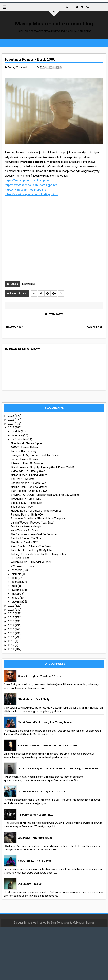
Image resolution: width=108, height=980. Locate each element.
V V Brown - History (22, 566)
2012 (12, 645)
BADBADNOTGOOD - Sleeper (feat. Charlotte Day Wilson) (45, 495)
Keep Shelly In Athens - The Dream (32, 546)
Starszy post (94, 327)
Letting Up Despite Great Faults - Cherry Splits (38, 554)
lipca (15, 578)
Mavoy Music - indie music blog (54, 24)
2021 (12, 610)
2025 (12, 420)
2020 (12, 614)
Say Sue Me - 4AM (22, 507)
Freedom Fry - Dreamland (26, 499)
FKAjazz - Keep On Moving (27, 463)
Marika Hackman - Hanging (27, 527)
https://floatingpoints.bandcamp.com (28, 180)
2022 (12, 606)
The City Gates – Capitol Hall (36, 815)
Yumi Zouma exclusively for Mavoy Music (45, 722)
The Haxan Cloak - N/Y (24, 542)
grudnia (16, 431)
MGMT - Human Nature (24, 447)
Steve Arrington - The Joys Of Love (40, 676)
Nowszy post (14, 327)
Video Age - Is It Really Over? (28, 471)
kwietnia (17, 590)
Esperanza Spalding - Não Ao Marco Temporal (38, 518)
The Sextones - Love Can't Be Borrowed (34, 534)
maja (15, 586)
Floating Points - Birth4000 (27, 515)
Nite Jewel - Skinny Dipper (27, 443)
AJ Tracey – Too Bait (31, 884)
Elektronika (29, 284)
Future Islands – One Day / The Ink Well (42, 792)
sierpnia (17, 574)
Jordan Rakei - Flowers (25, 459)
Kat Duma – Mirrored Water (35, 838)
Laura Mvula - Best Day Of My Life (31, 550)
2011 (12, 649)
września (17, 570)
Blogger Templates (25, 923)
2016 (12, 629)
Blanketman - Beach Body (34, 699)
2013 (12, 641)
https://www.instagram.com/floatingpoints (31, 194)
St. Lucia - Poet (20, 558)
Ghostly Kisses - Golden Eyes (29, 483)
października (19, 439)
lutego (16, 598)
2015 (12, 633)
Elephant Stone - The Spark (27, 538)
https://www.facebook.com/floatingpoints (31, 185)
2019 (12, 617)
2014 (12, 637)
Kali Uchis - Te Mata (23, 479)
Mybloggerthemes (83, 923)
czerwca (17, 582)
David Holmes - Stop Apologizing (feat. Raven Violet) (42, 467)
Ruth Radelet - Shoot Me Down (29, 491)
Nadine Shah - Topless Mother (29, 487)
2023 (12, 428)
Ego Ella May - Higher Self (26, 503)
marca (15, 594)
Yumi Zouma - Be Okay (24, 530)
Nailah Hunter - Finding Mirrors (29, 475)
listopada (17, 435)
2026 (12, 416)
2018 (12, 621)
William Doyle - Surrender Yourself (31, 562)
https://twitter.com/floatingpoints (25, 190)
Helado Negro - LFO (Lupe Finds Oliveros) (36, 511)
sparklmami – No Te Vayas (35, 861)
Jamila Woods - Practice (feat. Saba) (33, 523)
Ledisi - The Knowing (23, 451)
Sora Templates (60, 923)
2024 (12, 424)
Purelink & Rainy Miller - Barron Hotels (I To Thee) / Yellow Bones (58, 768)
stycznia (17, 602)
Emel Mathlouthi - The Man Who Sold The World (48, 745)
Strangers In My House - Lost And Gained (35, 455)
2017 (12, 625)
